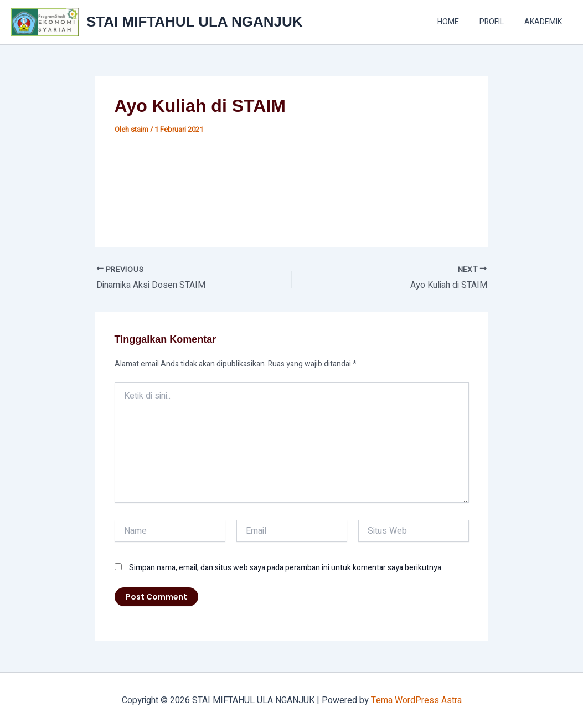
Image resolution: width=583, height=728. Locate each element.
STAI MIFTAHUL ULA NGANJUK (194, 22)
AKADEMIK (545, 22)
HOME (460, 22)
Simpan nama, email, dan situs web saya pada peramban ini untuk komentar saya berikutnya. (286, 568)
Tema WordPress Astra (416, 700)
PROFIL (499, 22)
